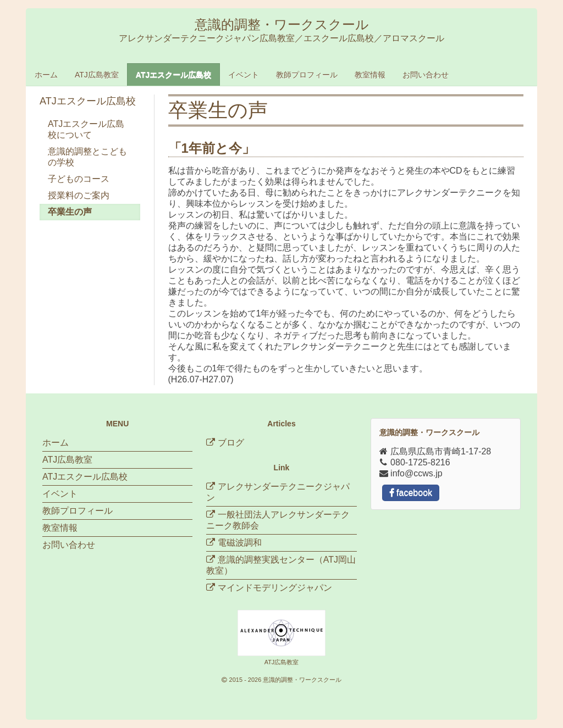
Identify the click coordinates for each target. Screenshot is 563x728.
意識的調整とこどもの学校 (87, 157)
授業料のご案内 (79, 195)
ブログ (225, 443)
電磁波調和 (240, 543)
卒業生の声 (70, 212)
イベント (244, 75)
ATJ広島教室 (97, 75)
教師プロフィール (307, 75)
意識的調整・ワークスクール (302, 680)
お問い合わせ (426, 75)
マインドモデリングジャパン (275, 588)
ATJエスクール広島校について (86, 129)
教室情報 (370, 75)
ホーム (46, 75)
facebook (411, 493)
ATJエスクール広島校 (173, 75)
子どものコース (79, 179)
